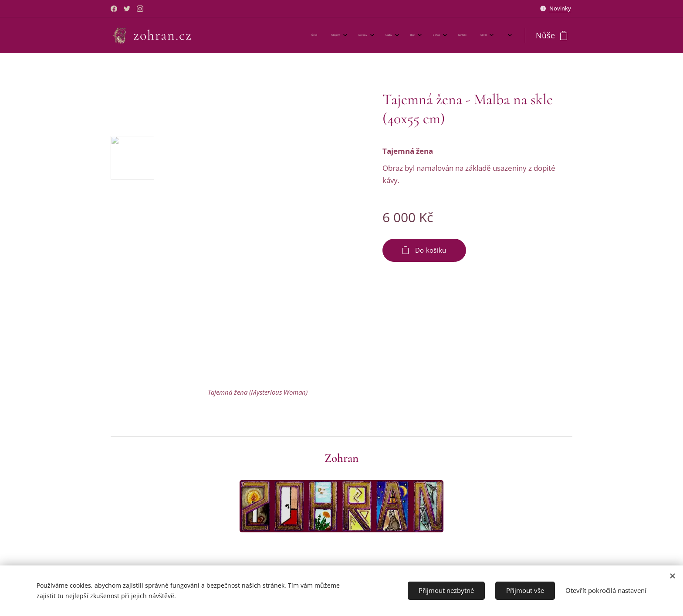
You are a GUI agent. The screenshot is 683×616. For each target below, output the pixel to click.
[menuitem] (374, 35)
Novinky (560, 8)
